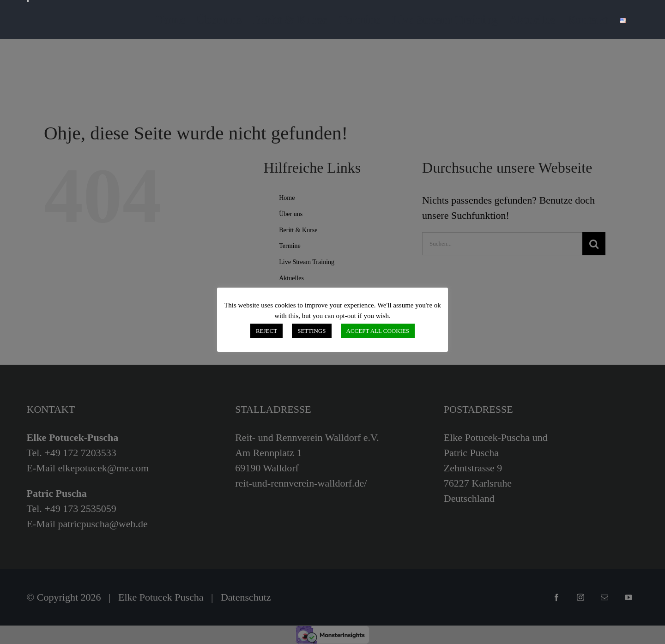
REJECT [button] (266, 331)
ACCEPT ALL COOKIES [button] (378, 331)
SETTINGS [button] (311, 331)
